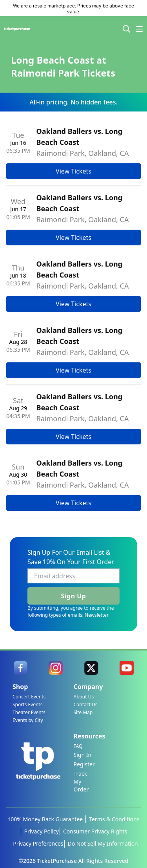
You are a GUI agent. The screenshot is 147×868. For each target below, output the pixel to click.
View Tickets (73, 171)
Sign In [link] (83, 755)
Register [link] (84, 764)
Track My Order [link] (81, 781)
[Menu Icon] (139, 29)
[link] (20, 668)
